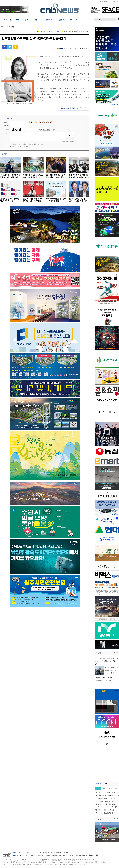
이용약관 (71, 855)
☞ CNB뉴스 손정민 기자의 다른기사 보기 (74, 108)
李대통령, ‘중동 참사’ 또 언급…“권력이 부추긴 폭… (56, 176)
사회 (40, 852)
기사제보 (115, 2)
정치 (31, 852)
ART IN (53, 852)
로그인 (101, 2)
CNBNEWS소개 (28, 855)
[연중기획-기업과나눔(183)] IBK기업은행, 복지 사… (33, 176)
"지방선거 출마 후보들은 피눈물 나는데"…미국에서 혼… (10, 177)
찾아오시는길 (63, 855)
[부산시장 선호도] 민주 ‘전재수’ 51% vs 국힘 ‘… (10, 200)
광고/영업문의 (39, 855)
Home (2, 27)
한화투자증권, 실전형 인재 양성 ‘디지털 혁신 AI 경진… (79, 176)
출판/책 (59, 852)
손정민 (66, 49)
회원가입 (108, 2)
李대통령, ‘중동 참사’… (105, 680)
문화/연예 (46, 852)
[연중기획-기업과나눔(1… (106, 677)
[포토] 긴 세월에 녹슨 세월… (107, 839)
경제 (36, 852)
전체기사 (26, 852)
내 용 (6, 134)
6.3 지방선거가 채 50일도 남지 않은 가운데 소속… (112, 670)
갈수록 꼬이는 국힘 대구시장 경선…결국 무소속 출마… (33, 201)
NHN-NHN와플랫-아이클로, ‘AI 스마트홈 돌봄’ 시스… (56, 200)
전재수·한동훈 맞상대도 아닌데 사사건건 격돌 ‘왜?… (79, 200)
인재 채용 (65, 852)
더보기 (116, 653)
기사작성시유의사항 (51, 855)
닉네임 (6, 122)
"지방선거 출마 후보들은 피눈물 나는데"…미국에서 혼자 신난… (107, 661)
